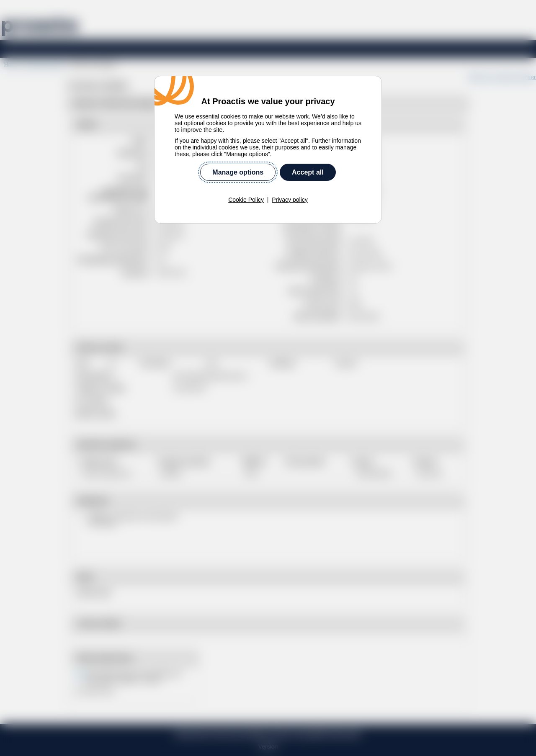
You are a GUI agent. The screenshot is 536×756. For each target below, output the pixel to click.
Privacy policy (290, 200)
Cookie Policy (246, 200)
